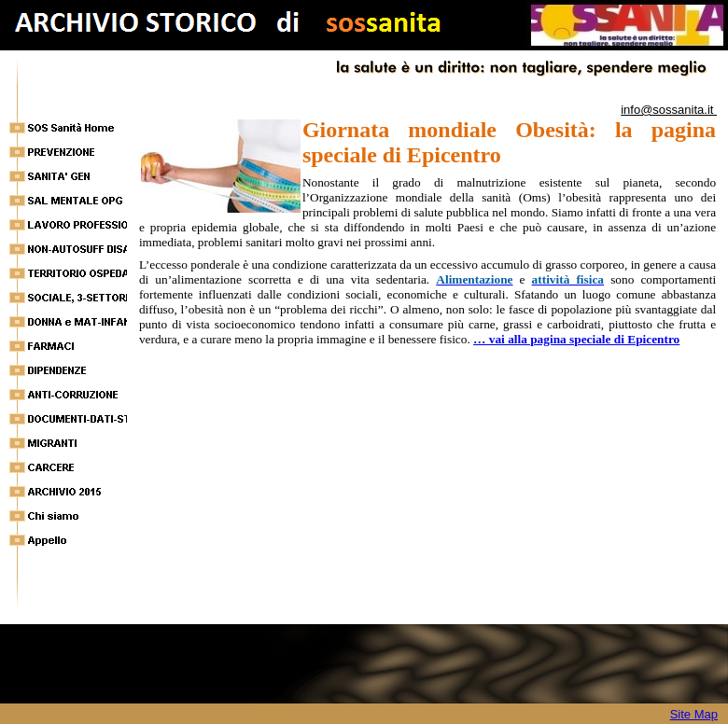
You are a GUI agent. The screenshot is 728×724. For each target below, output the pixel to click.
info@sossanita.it (669, 110)
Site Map (694, 714)
